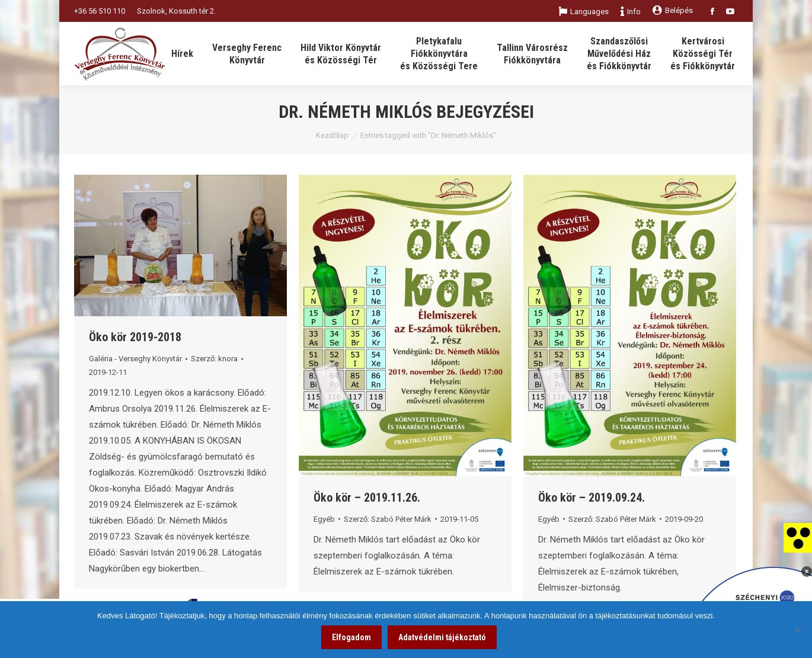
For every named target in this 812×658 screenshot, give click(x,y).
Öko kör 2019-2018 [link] (135, 337)
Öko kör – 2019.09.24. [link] (592, 497)
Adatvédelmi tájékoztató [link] (442, 637)
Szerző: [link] (214, 359)
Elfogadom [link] (351, 637)
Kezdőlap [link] (332, 135)
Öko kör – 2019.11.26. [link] (367, 497)
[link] (798, 537)
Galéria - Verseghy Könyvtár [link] (135, 359)
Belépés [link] (673, 10)
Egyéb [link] (324, 519)
